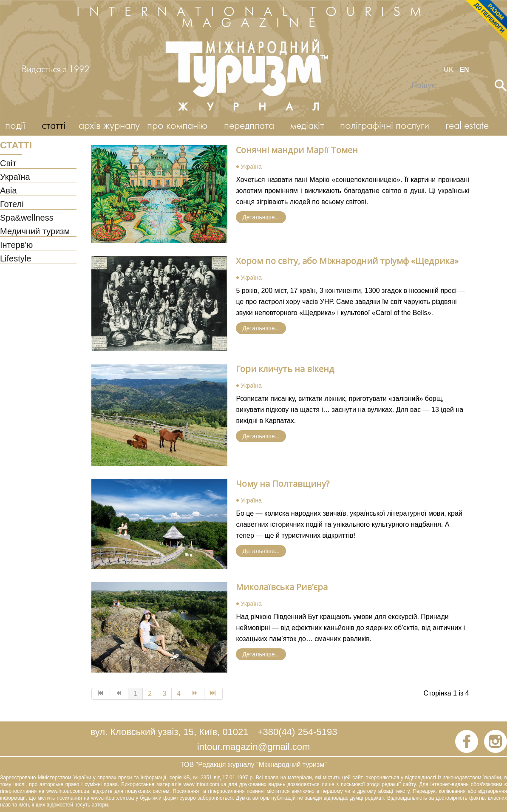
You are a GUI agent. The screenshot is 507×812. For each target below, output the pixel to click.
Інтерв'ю (16, 245)
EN (464, 70)
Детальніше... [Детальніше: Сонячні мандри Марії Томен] (261, 217)
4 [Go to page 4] (179, 694)
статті (54, 126)
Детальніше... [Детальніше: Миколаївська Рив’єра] (261, 654)
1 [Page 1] (135, 694)
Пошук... (406, 80)
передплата (249, 126)
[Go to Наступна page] (195, 694)
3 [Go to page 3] (164, 694)
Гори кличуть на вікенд (285, 369)
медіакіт (307, 126)
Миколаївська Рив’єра (282, 587)
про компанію (177, 126)
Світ (8, 164)
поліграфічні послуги (385, 126)
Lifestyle (16, 259)
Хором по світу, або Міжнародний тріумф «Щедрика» (347, 261)
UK (450, 70)
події (15, 126)
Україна (15, 177)
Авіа (8, 191)
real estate (467, 126)
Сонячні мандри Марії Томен (297, 150)
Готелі (12, 204)
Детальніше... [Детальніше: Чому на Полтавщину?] (261, 551)
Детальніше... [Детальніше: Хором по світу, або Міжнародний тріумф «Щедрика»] (261, 328)
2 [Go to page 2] (150, 694)
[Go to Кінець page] (214, 694)
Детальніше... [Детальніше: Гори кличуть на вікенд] (261, 436)
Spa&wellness (27, 218)
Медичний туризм (35, 232)
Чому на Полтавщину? (283, 484)
